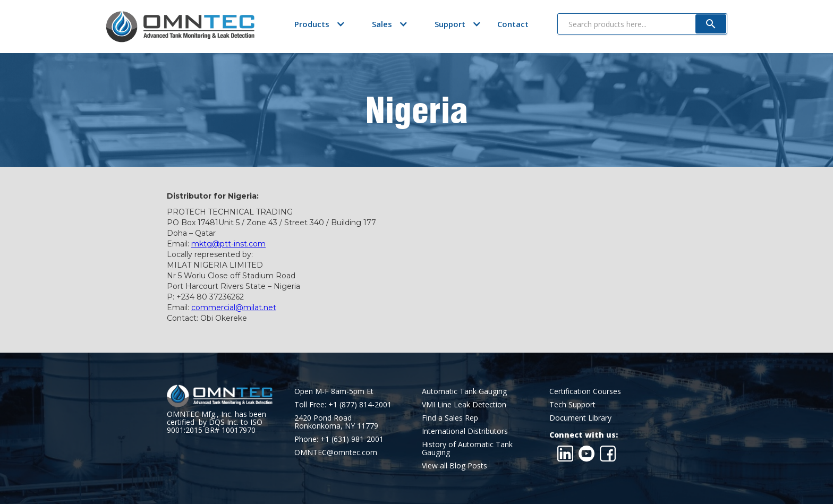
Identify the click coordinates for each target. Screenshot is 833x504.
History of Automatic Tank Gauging (467, 448)
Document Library (580, 418)
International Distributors (465, 431)
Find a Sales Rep (450, 418)
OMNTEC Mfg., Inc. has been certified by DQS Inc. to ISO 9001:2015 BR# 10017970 (216, 422)
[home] (180, 27)
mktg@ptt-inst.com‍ (228, 244)
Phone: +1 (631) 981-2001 (339, 439)
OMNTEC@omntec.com (336, 452)
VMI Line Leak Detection (464, 404)
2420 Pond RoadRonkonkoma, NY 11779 (336, 422)
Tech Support (572, 404)
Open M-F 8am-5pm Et (334, 391)
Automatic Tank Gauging (464, 391)
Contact (513, 24)
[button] (312, 24)
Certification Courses (585, 391)
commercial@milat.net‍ (234, 307)
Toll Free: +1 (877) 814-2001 (343, 404)
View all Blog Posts (454, 465)
